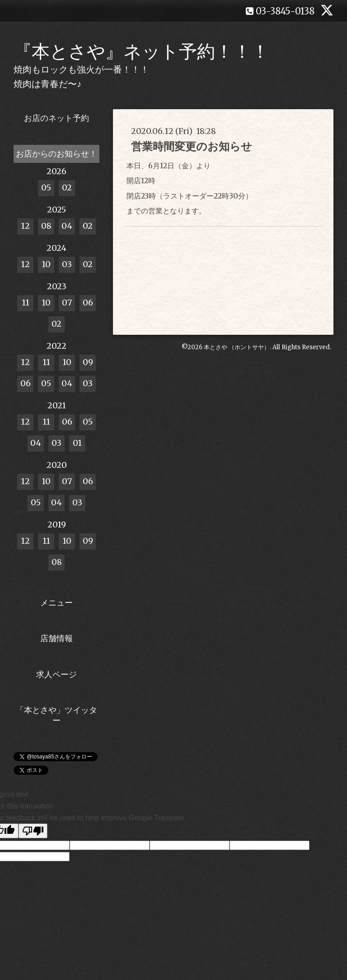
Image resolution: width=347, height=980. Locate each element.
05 (46, 187)
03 (67, 264)
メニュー (56, 603)
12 (25, 226)
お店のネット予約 (56, 118)
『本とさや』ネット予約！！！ (141, 51)
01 (77, 443)
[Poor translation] (33, 831)
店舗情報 (56, 638)
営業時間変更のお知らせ (192, 146)
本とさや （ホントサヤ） (237, 347)
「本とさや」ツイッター (56, 715)
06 (88, 303)
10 (46, 264)
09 (88, 362)
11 (26, 303)
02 (67, 187)
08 (46, 226)
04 (67, 226)
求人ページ (56, 674)
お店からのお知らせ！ (56, 154)
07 (67, 303)
